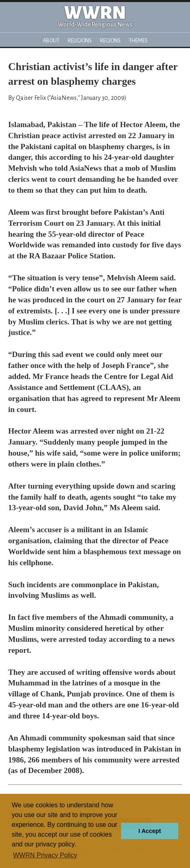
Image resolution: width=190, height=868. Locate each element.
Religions (80, 41)
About (51, 41)
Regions (110, 41)
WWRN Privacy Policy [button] (45, 855)
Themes (138, 41)
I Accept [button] (149, 831)
